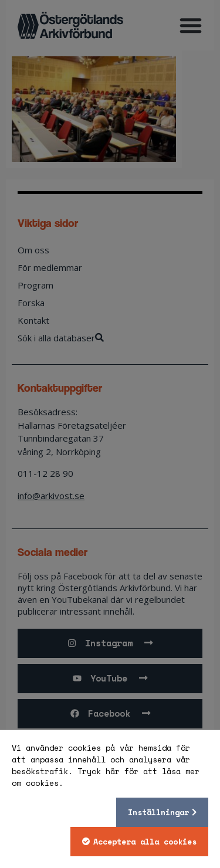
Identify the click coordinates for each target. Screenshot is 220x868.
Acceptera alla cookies (145, 842)
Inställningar (158, 812)
